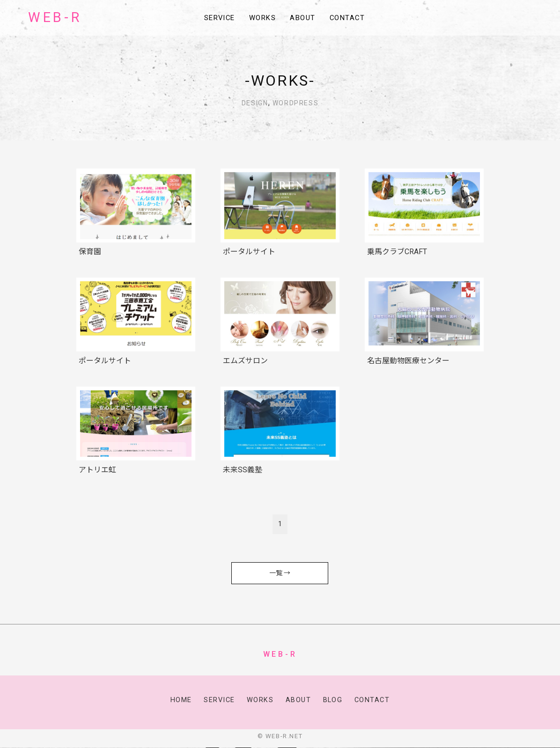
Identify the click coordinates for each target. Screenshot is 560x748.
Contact (351, 18)
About (305, 18)
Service (216, 18)
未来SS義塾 (243, 470)
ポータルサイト (249, 252)
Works (262, 18)
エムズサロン (245, 361)
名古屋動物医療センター (408, 361)
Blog (333, 700)
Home (179, 700)
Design (255, 103)
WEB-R (55, 18)
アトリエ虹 (97, 470)
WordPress (295, 103)
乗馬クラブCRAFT (397, 252)
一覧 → (280, 573)
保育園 (90, 252)
